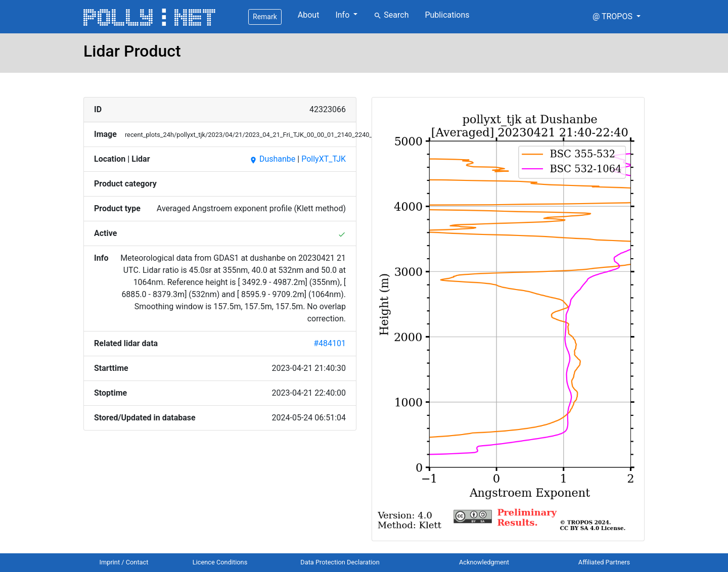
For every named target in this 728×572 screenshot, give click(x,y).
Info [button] (343, 15)
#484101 (330, 343)
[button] (617, 17)
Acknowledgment (484, 562)
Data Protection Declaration (340, 562)
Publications (447, 15)
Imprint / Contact (124, 562)
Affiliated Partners (604, 562)
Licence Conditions (220, 562)
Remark (265, 17)
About (309, 15)
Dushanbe (272, 159)
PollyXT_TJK (324, 159)
